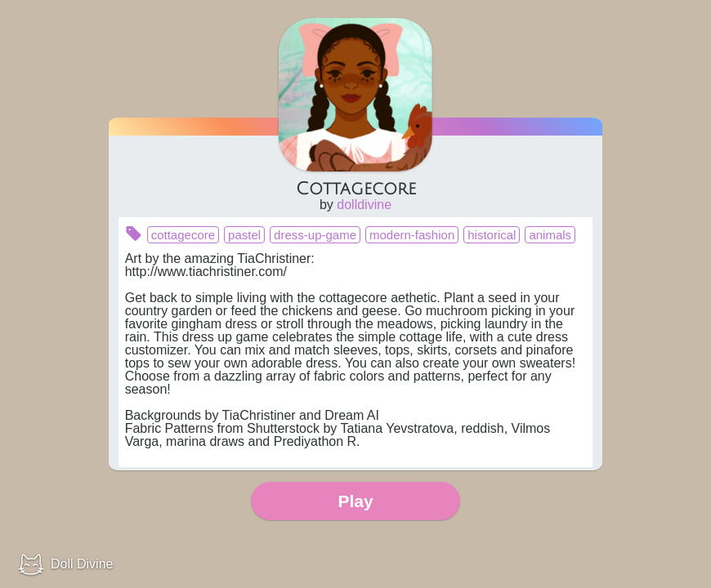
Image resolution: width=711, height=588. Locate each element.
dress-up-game (315, 235)
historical (492, 235)
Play (355, 501)
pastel (244, 235)
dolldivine (364, 205)
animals (550, 235)
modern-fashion (412, 235)
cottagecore (183, 235)
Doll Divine (82, 564)
